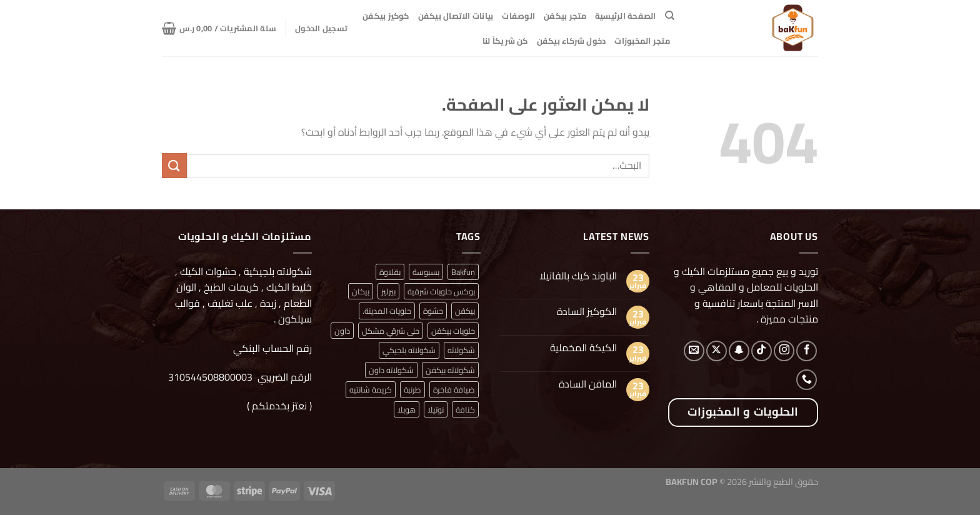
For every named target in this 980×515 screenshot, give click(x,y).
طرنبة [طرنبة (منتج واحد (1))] (412, 389)
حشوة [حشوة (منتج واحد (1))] (433, 311)
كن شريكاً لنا (505, 41)
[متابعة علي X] (717, 351)
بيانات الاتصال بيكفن (456, 16)
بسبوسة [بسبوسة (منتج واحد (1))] (426, 272)
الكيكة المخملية (583, 348)
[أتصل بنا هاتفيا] (807, 380)
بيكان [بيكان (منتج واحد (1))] (361, 291)
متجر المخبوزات (642, 41)
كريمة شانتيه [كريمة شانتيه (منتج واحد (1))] (371, 389)
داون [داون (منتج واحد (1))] (342, 331)
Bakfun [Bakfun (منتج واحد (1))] (463, 272)
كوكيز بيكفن (386, 16)
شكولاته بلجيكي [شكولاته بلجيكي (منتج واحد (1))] (409, 350)
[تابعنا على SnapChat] (739, 351)
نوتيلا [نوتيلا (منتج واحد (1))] (436, 409)
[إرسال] (174, 165)
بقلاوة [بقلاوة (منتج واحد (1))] (390, 272)
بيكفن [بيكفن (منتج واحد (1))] (465, 311)
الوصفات (518, 16)
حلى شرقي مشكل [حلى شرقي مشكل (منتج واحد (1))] (391, 331)
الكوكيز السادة (587, 312)
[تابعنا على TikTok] (762, 351)
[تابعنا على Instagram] (784, 351)
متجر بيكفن (565, 16)
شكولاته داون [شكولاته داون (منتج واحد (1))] (391, 370)
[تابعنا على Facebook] (807, 351)
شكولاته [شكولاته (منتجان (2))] (461, 350)
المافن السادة (588, 384)
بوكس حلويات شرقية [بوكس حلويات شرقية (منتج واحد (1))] (441, 291)
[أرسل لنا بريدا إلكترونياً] (694, 351)
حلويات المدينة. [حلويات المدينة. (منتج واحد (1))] (387, 311)
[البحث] (670, 16)
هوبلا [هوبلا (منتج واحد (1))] (407, 409)
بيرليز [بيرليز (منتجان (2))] (388, 291)
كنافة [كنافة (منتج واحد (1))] (465, 409)
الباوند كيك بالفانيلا (578, 276)
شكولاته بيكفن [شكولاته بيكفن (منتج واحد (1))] (450, 370)
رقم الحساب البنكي (271, 348)
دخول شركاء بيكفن (572, 41)
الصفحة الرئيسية (626, 16)
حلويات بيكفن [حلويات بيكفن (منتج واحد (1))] (453, 331)
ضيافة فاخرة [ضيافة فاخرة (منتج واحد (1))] (454, 389)
